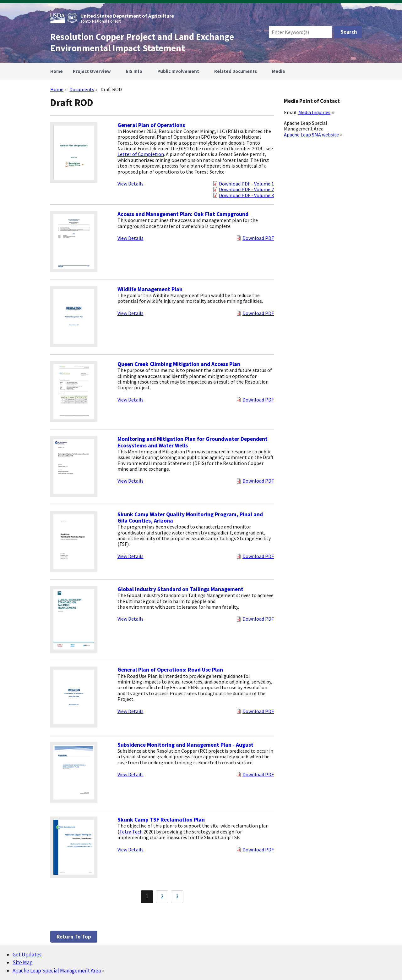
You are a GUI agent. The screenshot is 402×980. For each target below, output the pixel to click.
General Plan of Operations (151, 125)
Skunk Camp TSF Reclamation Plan (161, 820)
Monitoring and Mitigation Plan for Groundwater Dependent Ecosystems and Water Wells (193, 442)
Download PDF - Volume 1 (246, 184)
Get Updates (27, 955)
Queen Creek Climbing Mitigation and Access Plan (179, 364)
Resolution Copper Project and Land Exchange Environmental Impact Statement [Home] (142, 42)
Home (57, 89)
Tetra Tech (131, 832)
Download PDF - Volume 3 (246, 195)
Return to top (74, 937)
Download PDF (258, 238)
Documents (82, 89)
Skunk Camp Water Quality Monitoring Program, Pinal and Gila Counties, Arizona (190, 518)
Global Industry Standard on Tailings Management (180, 589)
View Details (130, 184)
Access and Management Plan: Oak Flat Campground (183, 214)
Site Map (23, 962)
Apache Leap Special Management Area (59, 971)
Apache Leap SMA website (314, 135)
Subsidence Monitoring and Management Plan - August (185, 745)
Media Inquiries (317, 112)
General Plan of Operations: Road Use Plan (170, 670)
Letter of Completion (141, 154)
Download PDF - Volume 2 (246, 189)
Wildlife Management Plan (150, 289)
